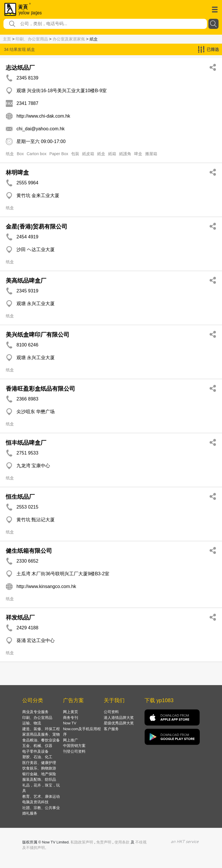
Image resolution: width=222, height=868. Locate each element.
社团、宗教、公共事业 (41, 808)
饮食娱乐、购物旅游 (39, 768)
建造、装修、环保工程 (41, 729)
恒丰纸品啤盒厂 (26, 443)
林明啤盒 (17, 173)
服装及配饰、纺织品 (39, 779)
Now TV (70, 723)
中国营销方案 (74, 746)
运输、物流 (32, 723)
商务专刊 (71, 718)
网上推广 (71, 740)
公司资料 (111, 712)
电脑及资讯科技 (35, 802)
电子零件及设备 (35, 751)
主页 (7, 39)
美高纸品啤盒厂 (26, 281)
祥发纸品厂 (20, 617)
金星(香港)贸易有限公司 (37, 227)
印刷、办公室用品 (32, 39)
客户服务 (111, 729)
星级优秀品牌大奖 (119, 723)
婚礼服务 (30, 813)
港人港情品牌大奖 (119, 718)
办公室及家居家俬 (69, 39)
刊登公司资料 (74, 751)
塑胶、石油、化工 (37, 757)
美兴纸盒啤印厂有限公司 (38, 335)
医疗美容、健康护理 (39, 763)
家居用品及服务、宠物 (41, 734)
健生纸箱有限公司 (29, 551)
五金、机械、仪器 (37, 746)
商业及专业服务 (35, 712)
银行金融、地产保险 (39, 774)
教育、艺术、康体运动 (41, 796)
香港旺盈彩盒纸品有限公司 (40, 389)
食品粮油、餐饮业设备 (41, 740)
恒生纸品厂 (20, 497)
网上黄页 (71, 712)
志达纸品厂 (20, 68)
